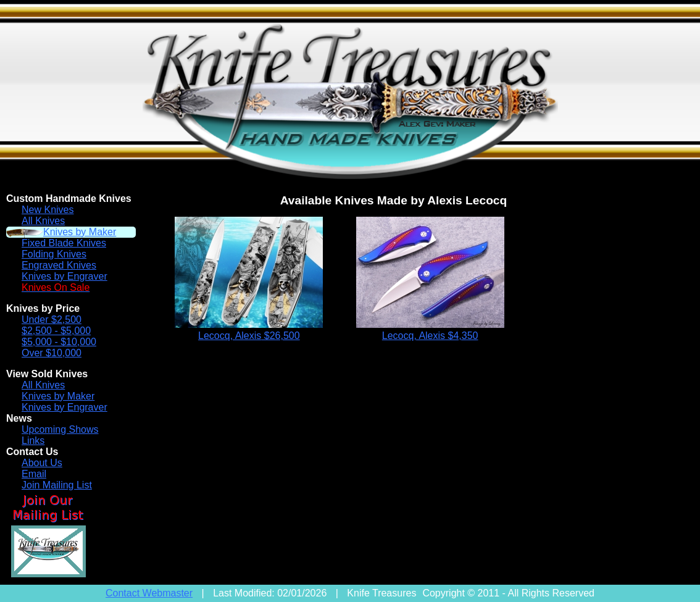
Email (34, 474)
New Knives (48, 210)
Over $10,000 (52, 353)
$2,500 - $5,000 (56, 331)
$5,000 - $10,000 (59, 342)
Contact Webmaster (149, 593)
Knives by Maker (80, 232)
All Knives (43, 221)
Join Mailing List (57, 485)
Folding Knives (54, 254)
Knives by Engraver (65, 276)
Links (33, 441)
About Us (42, 463)
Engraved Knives (59, 265)
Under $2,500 (52, 320)
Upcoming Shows (60, 429)
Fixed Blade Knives (64, 243)
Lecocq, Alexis (249, 336)
